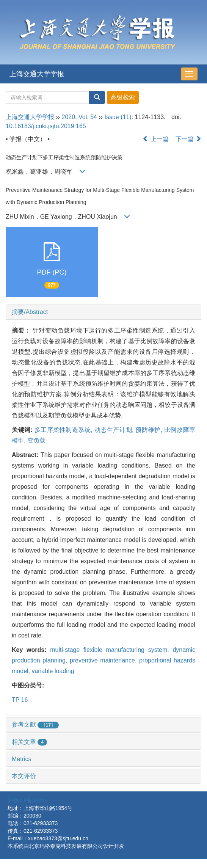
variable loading (53, 671)
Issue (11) (118, 117)
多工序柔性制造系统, (64, 430)
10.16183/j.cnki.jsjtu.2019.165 (46, 126)
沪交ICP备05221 (27, 801)
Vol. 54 (88, 117)
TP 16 (20, 700)
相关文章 (29, 742)
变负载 (36, 440)
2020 (69, 117)
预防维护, (150, 430)
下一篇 (188, 139)
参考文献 (35, 724)
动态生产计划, (115, 430)
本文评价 (24, 776)
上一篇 (155, 139)
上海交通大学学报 (37, 74)
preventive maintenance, (104, 660)
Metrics (22, 759)
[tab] (103, 312)
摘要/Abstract (30, 312)
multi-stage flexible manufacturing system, (111, 650)
